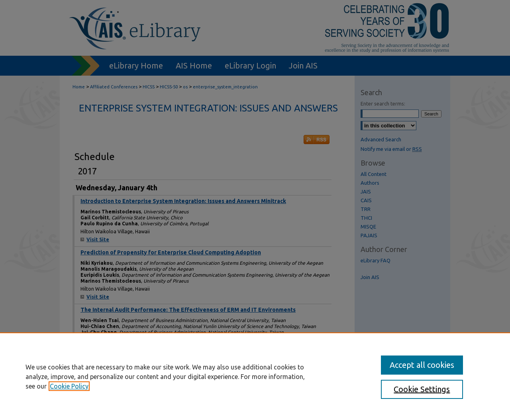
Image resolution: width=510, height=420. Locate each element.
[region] (255, 376)
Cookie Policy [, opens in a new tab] (69, 386)
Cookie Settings (422, 389)
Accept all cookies (422, 365)
